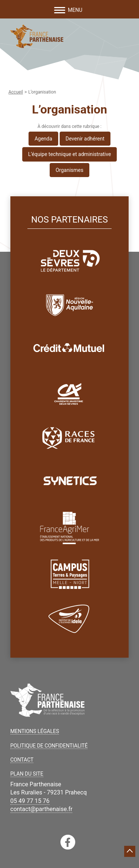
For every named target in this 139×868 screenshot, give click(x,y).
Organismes (69, 170)
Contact (22, 760)
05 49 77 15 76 (30, 801)
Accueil (16, 92)
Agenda (43, 139)
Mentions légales (35, 731)
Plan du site (27, 774)
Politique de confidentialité (49, 746)
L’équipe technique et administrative (70, 154)
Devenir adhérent (85, 139)
